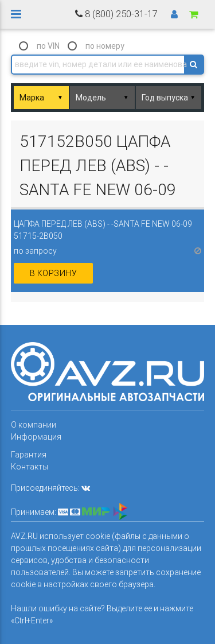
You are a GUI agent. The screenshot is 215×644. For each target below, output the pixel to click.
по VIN (48, 46)
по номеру (105, 46)
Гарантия (29, 455)
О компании (34, 425)
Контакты (30, 467)
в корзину (54, 273)
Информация (36, 437)
